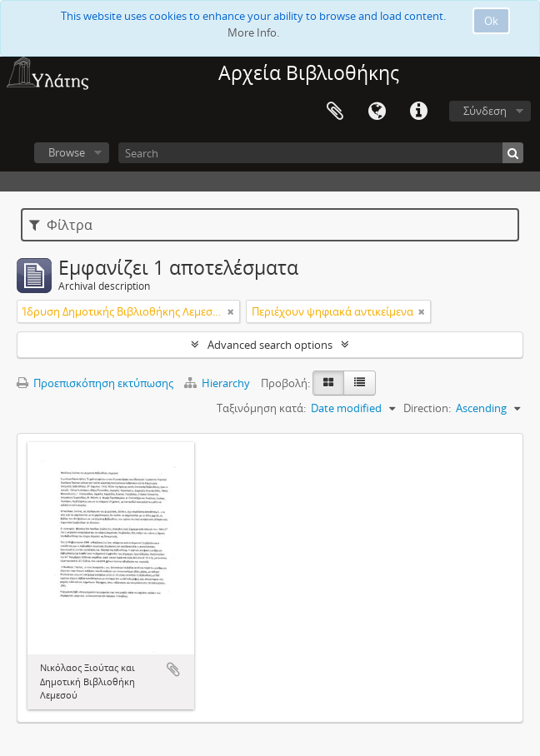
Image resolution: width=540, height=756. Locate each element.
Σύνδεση (485, 111)
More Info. (253, 32)
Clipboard (335, 112)
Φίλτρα (61, 225)
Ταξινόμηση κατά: (261, 408)
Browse (67, 152)
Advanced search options (270, 345)
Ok (491, 21)
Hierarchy (218, 383)
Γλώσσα (377, 112)
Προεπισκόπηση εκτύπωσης (95, 383)
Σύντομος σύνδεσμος (418, 112)
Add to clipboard (173, 669)
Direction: (427, 408)
